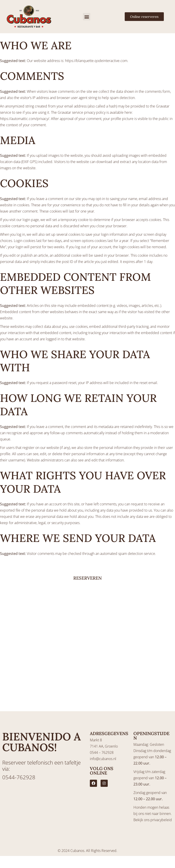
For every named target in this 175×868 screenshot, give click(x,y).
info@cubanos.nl (103, 759)
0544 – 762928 (102, 752)
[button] (87, 17)
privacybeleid (161, 820)
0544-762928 (19, 777)
